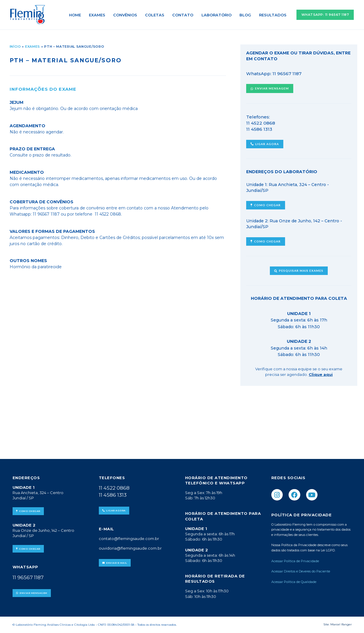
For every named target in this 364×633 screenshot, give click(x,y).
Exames (99, 15)
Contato (184, 15)
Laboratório (217, 15)
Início (15, 47)
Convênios (127, 15)
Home (78, 15)
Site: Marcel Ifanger (338, 624)
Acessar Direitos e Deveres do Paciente (301, 571)
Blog (246, 15)
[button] (325, 15)
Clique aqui (321, 374)
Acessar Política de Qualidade (294, 582)
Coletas (156, 15)
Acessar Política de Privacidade (296, 561)
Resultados (273, 15)
